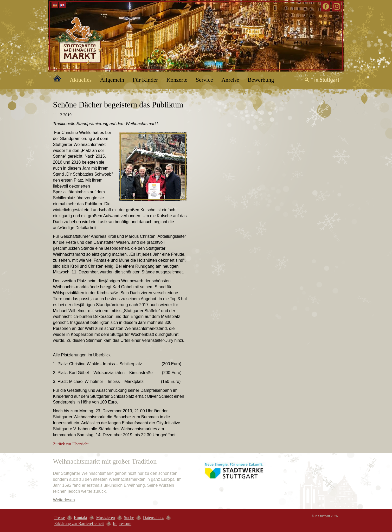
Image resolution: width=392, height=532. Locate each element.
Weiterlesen (64, 500)
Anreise (230, 80)
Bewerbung (261, 80)
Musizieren (106, 518)
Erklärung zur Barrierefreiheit (79, 524)
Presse (60, 518)
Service (204, 80)
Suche (129, 518)
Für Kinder (145, 80)
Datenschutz (153, 518)
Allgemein (112, 80)
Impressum (122, 524)
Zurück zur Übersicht (71, 444)
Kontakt (81, 518)
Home (54, 78)
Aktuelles (81, 80)
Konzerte (177, 80)
